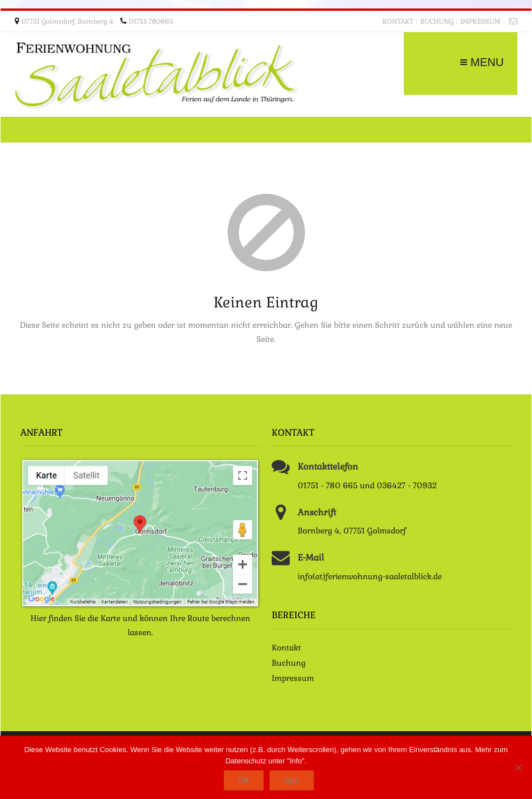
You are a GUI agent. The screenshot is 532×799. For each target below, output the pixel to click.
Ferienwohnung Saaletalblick (156, 76)
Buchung (437, 21)
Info (292, 780)
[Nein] (518, 767)
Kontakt (398, 21)
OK (244, 780)
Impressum (480, 21)
